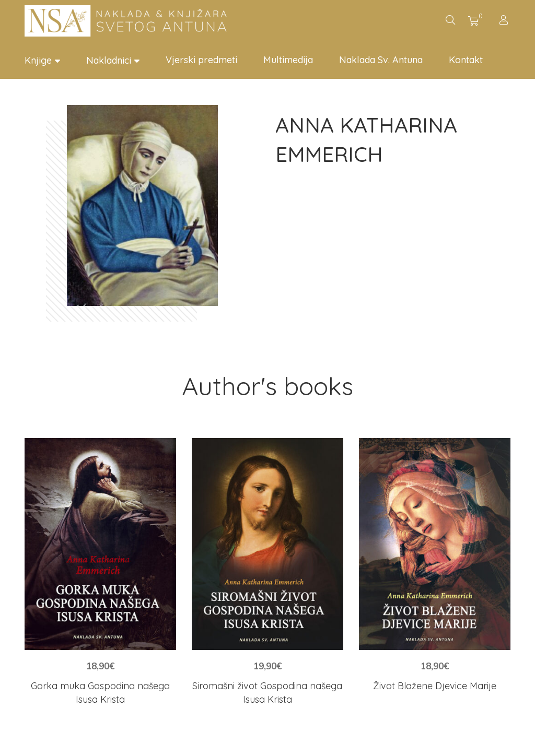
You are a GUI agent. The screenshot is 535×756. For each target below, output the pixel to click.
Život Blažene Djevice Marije (435, 686)
